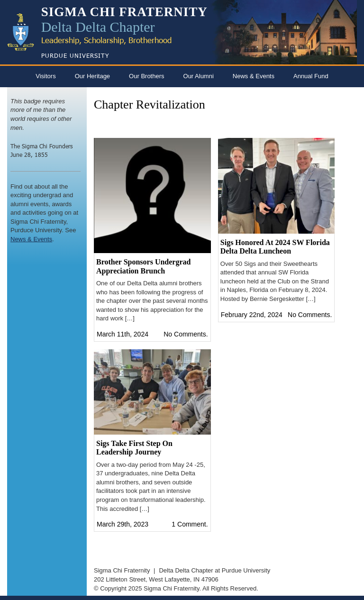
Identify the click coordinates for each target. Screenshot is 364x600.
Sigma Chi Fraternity (122, 570)
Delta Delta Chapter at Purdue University (214, 570)
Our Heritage (92, 76)
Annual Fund (311, 76)
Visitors (45, 76)
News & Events (254, 76)
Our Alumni (199, 76)
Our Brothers (146, 76)
